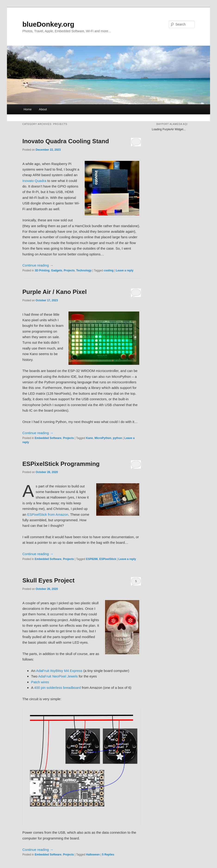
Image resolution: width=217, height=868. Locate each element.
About (43, 109)
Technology (84, 270)
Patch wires (40, 682)
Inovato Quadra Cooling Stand (66, 141)
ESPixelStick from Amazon (48, 514)
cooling (109, 270)
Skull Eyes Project (48, 580)
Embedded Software (48, 438)
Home (28, 109)
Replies (108, 855)
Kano (90, 438)
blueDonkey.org (48, 24)
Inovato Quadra (34, 181)
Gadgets (57, 270)
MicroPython (103, 438)
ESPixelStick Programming (61, 464)
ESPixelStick (108, 559)
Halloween (93, 855)
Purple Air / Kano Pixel (55, 292)
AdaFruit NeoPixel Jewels (58, 676)
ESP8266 (92, 559)
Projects (69, 270)
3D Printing (42, 270)
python (118, 438)
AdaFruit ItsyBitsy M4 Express (59, 671)
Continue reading (38, 265)
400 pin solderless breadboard (58, 688)
